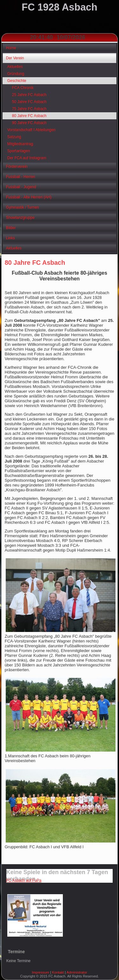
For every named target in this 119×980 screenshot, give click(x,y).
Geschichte (17, 81)
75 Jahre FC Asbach (29, 109)
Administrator (77, 972)
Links (10, 238)
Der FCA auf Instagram (27, 158)
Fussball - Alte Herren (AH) (29, 197)
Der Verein (15, 58)
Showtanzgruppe (20, 218)
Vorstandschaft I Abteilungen (31, 130)
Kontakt (58, 972)
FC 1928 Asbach (59, 7)
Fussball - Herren (21, 177)
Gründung (16, 74)
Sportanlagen (19, 151)
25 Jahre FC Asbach (29, 95)
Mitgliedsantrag (20, 144)
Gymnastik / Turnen (23, 207)
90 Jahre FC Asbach (29, 123)
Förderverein (17, 167)
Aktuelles (15, 67)
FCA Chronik (23, 88)
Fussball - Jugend (21, 187)
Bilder (11, 228)
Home (11, 48)
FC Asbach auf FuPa (24, 880)
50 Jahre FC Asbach (29, 102)
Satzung (14, 137)
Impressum (41, 972)
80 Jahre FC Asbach (29, 116)
